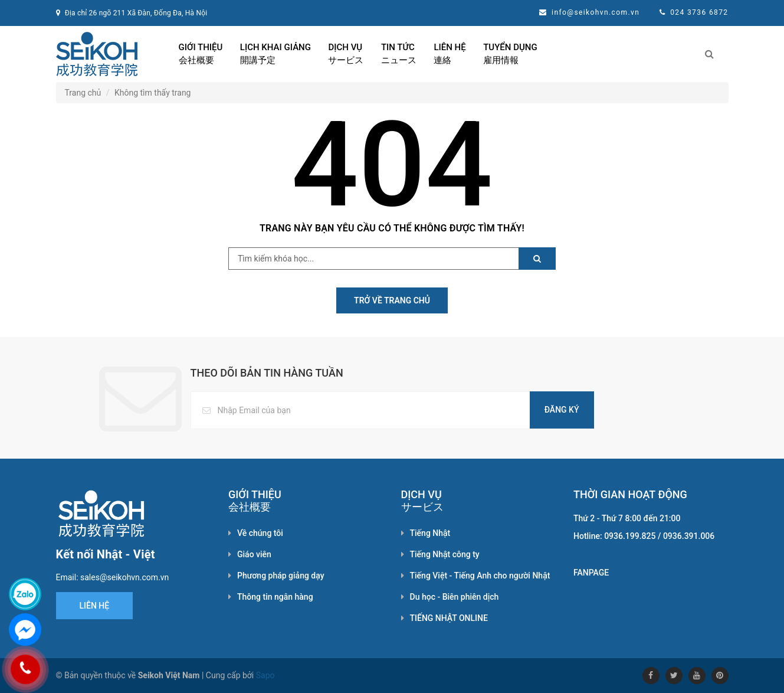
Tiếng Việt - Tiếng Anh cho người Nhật (480, 576)
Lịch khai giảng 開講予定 (275, 53)
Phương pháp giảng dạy (281, 576)
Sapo (265, 675)
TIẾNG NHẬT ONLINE (449, 618)
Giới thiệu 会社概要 (201, 53)
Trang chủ (83, 93)
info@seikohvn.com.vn (596, 12)
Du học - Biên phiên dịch (455, 597)
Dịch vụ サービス (346, 53)
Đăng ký (562, 410)
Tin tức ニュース (399, 53)
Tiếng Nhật (430, 533)
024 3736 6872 (699, 12)
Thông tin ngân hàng (275, 597)
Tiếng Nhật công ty (445, 554)
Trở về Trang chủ (392, 300)
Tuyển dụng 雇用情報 (510, 53)
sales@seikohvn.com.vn (124, 577)
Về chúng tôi (260, 533)
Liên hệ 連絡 (450, 53)
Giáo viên (254, 554)
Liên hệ (95, 606)
